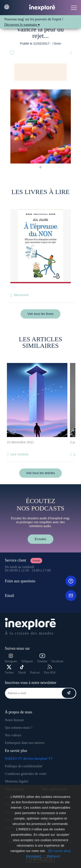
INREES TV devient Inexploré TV (29, 759)
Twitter (9, 670)
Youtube (42, 658)
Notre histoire (14, 720)
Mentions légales (17, 781)
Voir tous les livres (40, 314)
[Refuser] (53, 856)
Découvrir (21, 295)
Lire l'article (19, 454)
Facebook (57, 661)
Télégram (27, 661)
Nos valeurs (13, 735)
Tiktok (22, 670)
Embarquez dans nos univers (25, 743)
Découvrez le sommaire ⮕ (22, 25)
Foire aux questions (41, 581)
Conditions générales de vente (26, 774)
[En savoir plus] (60, 851)
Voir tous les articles (40, 473)
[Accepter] (33, 856)
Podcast (35, 673)
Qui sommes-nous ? (19, 728)
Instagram (11, 658)
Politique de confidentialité (24, 766)
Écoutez (40, 539)
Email (41, 596)
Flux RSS (50, 670)
